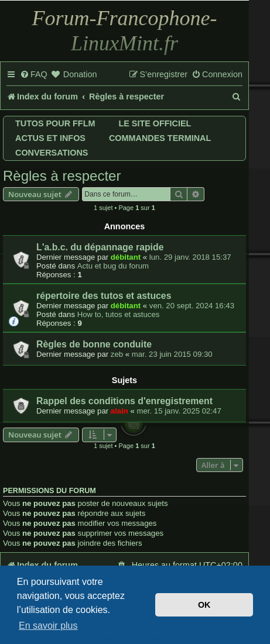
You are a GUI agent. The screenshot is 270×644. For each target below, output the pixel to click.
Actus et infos (50, 138)
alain (119, 411)
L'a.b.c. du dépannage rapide (100, 247)
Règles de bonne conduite (94, 344)
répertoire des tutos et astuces (104, 296)
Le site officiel (155, 123)
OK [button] (204, 605)
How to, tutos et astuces (119, 314)
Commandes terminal (160, 138)
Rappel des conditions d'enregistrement (124, 401)
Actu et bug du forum (113, 266)
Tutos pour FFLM (55, 123)
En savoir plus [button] (48, 626)
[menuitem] (34, 75)
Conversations (52, 153)
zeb (117, 354)
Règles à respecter (62, 176)
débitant (126, 257)
